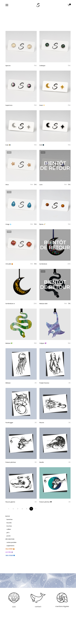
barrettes (10, 519)
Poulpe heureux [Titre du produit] (44, 383)
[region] (38, 600)
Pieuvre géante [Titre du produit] (10, 502)
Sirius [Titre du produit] (7, 185)
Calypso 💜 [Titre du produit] (43, 343)
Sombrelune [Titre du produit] (43, 264)
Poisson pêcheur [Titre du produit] (11, 462)
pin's (8, 533)
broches (9, 526)
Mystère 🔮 (9, 552)
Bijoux (8, 516)
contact (38, 607)
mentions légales (62, 606)
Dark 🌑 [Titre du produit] (42, 145)
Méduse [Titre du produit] (8, 383)
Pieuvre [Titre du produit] (42, 423)
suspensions (10, 546)
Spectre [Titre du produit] (8, 66)
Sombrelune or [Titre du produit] (10, 304)
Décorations (10, 539)
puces (9, 536)
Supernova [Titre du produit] (9, 105)
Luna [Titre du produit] (41, 185)
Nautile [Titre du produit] (42, 462)
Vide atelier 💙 (10, 555)
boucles (9, 523)
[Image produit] (21, 47)
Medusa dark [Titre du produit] (43, 304)
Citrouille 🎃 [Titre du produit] (9, 264)
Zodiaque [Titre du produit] (42, 66)
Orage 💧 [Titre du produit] (8, 224)
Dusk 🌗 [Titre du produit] (8, 145)
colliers (9, 529)
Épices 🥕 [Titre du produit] (42, 224)
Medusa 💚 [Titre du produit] (9, 343)
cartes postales (11, 542)
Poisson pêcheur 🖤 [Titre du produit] (46, 502)
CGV (14, 607)
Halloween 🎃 (10, 549)
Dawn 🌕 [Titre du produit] (42, 105)
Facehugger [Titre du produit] (9, 423)
